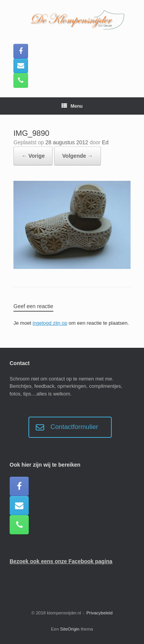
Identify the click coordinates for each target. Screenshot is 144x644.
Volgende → (78, 156)
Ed (105, 142)
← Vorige (33, 156)
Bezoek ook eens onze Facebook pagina (61, 561)
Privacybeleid (99, 613)
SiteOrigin (70, 629)
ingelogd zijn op (50, 323)
